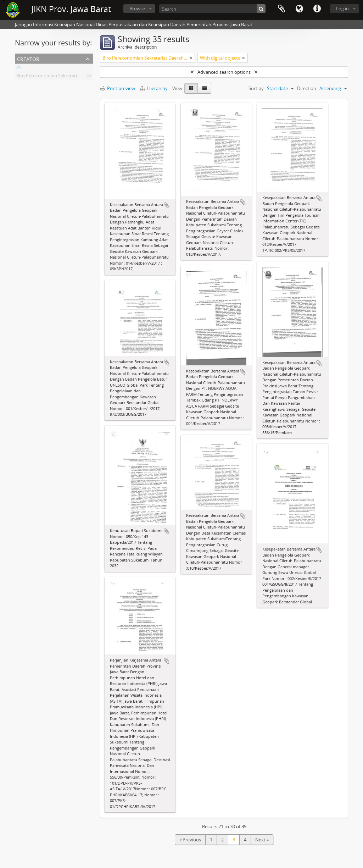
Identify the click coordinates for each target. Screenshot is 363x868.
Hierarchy (154, 88)
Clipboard (281, 9)
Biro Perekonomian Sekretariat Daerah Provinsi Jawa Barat (77, 77)
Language (299, 9)
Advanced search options (224, 72)
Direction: (307, 88)
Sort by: (257, 88)
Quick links (317, 9)
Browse (137, 9)
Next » (262, 840)
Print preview (118, 88)
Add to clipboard (167, 205)
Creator (28, 58)
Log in (342, 9)
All (19, 68)
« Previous (190, 840)
